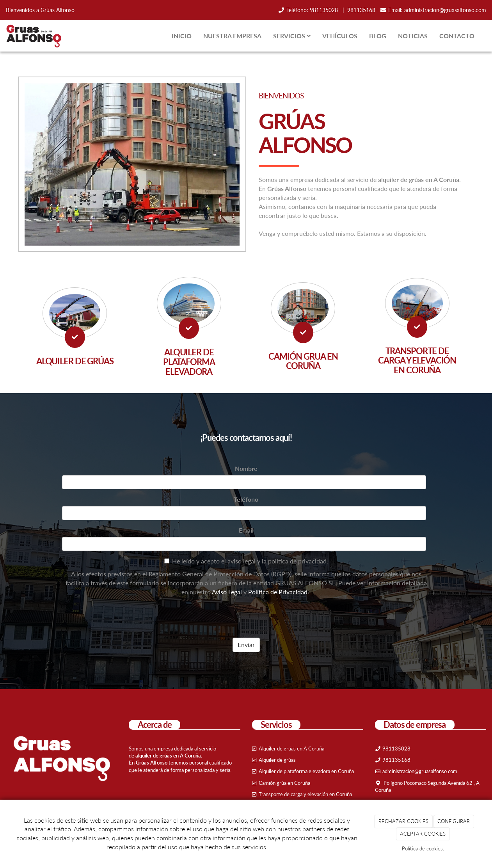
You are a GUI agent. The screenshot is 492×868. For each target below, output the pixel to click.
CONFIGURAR (454, 821)
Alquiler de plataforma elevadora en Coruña (306, 771)
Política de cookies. (423, 848)
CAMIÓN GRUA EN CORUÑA (303, 361)
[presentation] (121, 617)
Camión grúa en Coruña (284, 783)
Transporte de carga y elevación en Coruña (305, 794)
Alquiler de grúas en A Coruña (291, 749)
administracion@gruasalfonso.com (445, 10)
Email (246, 530)
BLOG (378, 36)
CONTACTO (457, 36)
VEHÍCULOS (340, 36)
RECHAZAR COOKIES (403, 821)
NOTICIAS (413, 36)
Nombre (246, 468)
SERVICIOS (292, 36)
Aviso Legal (227, 592)
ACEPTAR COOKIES (423, 834)
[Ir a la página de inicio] (33, 36)
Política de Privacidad (278, 592)
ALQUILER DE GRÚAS (75, 361)
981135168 (361, 10)
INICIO (182, 36)
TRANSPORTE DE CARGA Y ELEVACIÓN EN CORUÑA (417, 360)
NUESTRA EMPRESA (232, 36)
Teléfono (246, 499)
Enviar (246, 644)
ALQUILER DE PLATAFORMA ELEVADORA (189, 362)
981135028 (325, 10)
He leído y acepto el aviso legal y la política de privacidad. (246, 561)
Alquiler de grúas (277, 760)
